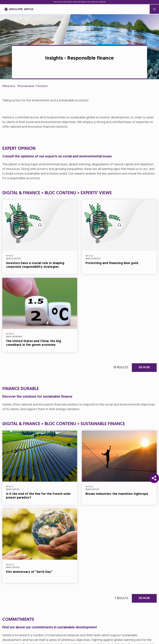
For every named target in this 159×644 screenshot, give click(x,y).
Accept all (95, 349)
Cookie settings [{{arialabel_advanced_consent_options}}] (61, 295)
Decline (64, 349)
